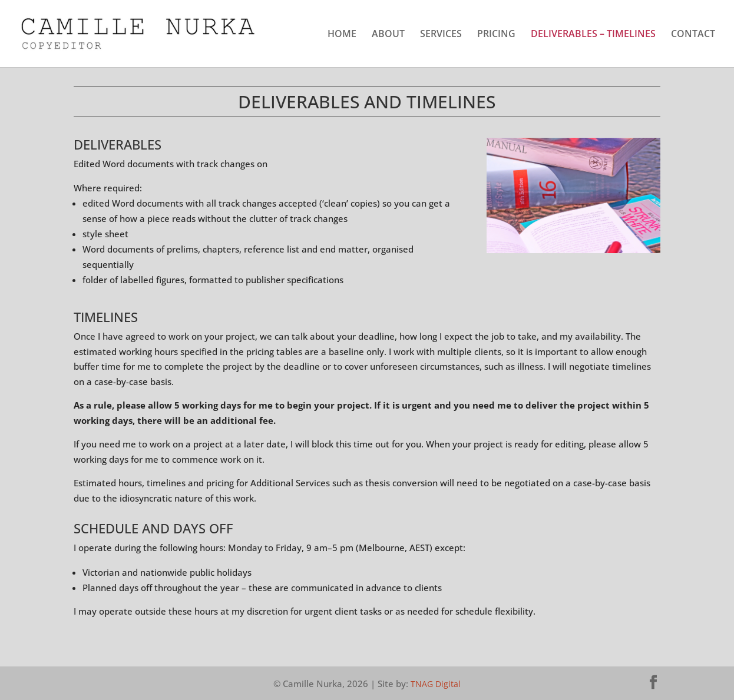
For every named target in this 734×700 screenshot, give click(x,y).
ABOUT (388, 35)
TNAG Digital (436, 684)
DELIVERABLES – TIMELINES (593, 35)
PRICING (496, 35)
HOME (342, 35)
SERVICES (441, 35)
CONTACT (693, 35)
